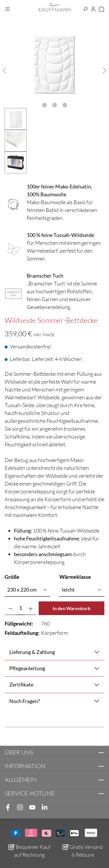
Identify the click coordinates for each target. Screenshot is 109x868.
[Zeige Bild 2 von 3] (55, 105)
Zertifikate (21, 684)
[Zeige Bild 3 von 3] (65, 105)
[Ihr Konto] (93, 9)
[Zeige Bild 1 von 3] (44, 105)
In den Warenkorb (72, 608)
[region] (54, 102)
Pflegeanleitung (27, 668)
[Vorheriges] (4, 70)
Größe (12, 576)
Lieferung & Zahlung (32, 652)
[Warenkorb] (101, 9)
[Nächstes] (105, 70)
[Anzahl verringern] (11, 608)
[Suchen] (85, 9)
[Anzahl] (21, 608)
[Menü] (8, 9)
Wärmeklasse (75, 576)
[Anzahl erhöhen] (31, 608)
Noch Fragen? (25, 701)
